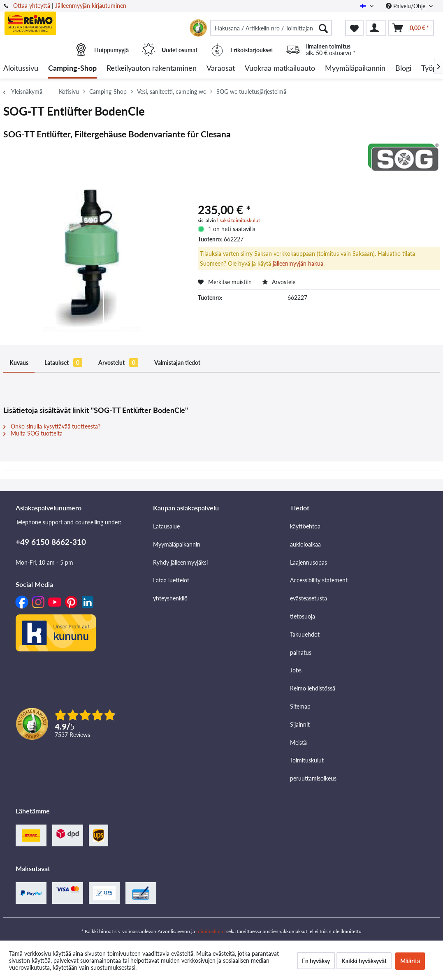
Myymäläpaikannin (177, 544)
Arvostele (279, 282)
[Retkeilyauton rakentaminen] (152, 68)
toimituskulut (211, 931)
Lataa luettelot (171, 580)
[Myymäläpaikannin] (355, 68)
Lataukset (63, 363)
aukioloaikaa (305, 544)
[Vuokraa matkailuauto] (280, 68)
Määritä (410, 961)
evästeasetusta (308, 598)
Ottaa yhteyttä (32, 6)
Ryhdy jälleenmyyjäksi (180, 562)
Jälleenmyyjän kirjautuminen (91, 6)
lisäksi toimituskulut (239, 220)
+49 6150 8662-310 (51, 542)
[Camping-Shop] (72, 68)
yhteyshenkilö (170, 598)
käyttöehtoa (305, 526)
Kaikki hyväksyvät (364, 961)
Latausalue (166, 526)
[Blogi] (403, 68)
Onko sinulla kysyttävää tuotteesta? (52, 426)
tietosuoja (303, 616)
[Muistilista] (354, 28)
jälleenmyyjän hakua (298, 263)
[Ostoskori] (411, 28)
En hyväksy (316, 961)
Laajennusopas (308, 562)
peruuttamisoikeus (313, 778)
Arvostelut (118, 363)
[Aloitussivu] (21, 68)
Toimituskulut (307, 760)
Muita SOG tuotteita (33, 433)
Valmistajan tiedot (177, 363)
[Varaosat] (221, 68)
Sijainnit (300, 724)
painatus (301, 652)
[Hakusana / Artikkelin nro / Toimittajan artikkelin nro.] (271, 28)
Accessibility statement (319, 580)
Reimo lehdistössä (313, 688)
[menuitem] (271, 28)
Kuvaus (19, 363)
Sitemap (300, 706)
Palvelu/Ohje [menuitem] (406, 6)
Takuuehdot (305, 634)
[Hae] (323, 28)
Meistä (298, 743)
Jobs (296, 670)
